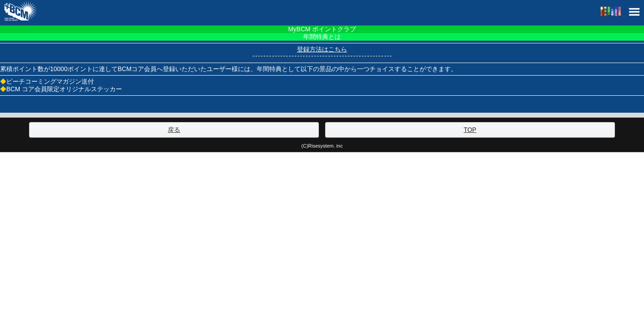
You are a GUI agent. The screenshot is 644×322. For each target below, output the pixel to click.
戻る (174, 130)
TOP (470, 130)
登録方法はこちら (322, 49)
